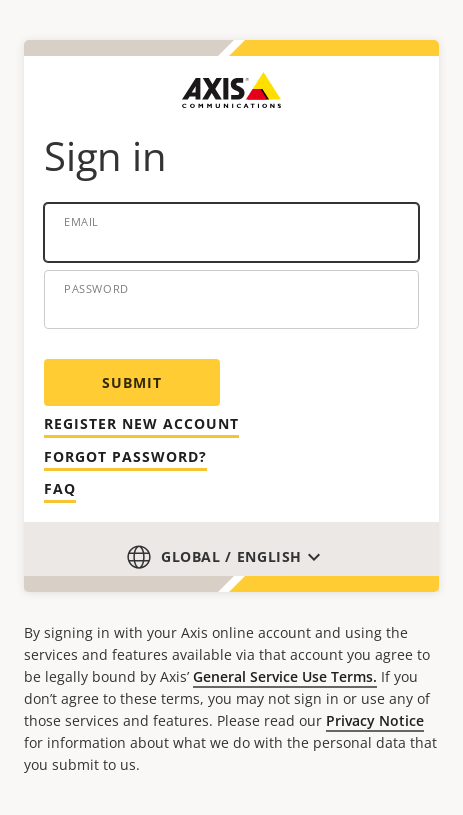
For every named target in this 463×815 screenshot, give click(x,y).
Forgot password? (125, 456)
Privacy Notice (375, 720)
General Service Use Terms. (285, 676)
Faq (60, 488)
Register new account (141, 423)
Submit (132, 382)
